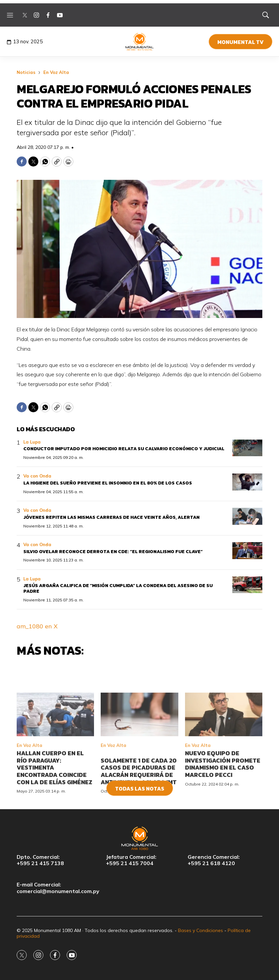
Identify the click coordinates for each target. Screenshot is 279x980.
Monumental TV (240, 42)
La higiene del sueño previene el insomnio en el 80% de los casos (108, 483)
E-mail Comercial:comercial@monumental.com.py (58, 888)
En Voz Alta (56, 72)
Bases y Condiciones (200, 930)
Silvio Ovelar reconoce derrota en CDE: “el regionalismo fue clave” (113, 552)
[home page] (139, 42)
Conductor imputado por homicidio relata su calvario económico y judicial (124, 449)
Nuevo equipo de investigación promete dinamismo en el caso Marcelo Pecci (223, 802)
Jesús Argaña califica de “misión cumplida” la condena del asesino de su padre (118, 588)
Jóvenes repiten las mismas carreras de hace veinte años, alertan (111, 517)
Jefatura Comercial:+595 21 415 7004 (131, 860)
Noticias (26, 72)
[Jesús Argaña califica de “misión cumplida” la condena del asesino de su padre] (247, 585)
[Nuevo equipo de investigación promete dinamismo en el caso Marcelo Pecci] (224, 752)
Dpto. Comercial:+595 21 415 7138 (40, 860)
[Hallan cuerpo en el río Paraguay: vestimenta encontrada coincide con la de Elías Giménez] (55, 752)
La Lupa (32, 442)
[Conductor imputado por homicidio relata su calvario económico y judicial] (247, 448)
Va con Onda (37, 476)
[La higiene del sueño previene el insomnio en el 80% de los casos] (247, 482)
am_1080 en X (37, 626)
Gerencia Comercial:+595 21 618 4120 (214, 860)
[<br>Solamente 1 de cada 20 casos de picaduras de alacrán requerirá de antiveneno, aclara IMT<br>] (139, 752)
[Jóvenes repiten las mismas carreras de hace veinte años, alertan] (247, 516)
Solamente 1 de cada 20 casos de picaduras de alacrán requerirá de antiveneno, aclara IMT (139, 809)
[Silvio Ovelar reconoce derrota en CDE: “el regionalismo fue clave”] (247, 551)
